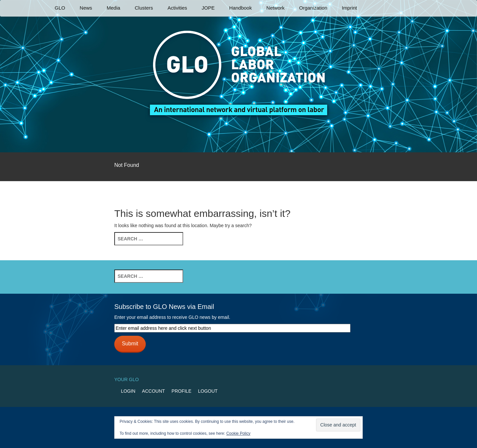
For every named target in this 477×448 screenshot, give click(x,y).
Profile (182, 391)
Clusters (144, 8)
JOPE (208, 8)
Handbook (240, 8)
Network (275, 8)
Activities (177, 8)
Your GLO (127, 379)
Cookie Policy (238, 433)
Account (154, 391)
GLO (60, 8)
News (86, 8)
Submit (130, 344)
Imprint (349, 8)
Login (128, 391)
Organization (313, 8)
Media (113, 8)
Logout (208, 391)
